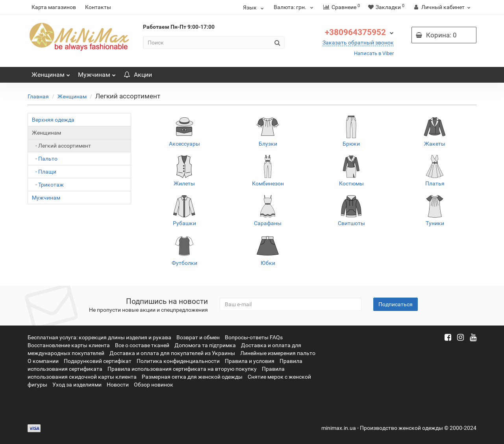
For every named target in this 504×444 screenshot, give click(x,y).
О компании (43, 361)
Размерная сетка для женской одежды (192, 377)
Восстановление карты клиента (69, 345)
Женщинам (51, 73)
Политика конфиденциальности (178, 361)
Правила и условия (250, 361)
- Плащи (44, 172)
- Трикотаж (48, 185)
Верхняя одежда (53, 120)
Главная (38, 96)
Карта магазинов (54, 7)
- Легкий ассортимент (61, 146)
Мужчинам (97, 73)
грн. (295, 7)
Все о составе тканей (142, 345)
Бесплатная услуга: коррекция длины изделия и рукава (99, 337)
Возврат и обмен (198, 337)
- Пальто (45, 159)
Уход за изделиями (77, 385)
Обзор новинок (154, 385)
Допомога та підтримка (205, 345)
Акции (138, 75)
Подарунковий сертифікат (98, 361)
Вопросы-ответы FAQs (254, 337)
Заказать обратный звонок (358, 43)
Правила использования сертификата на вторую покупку (182, 369)
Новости (118, 385)
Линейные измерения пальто (278, 353)
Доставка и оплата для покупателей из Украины (172, 353)
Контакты (98, 7)
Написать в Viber (374, 53)
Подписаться (396, 304)
